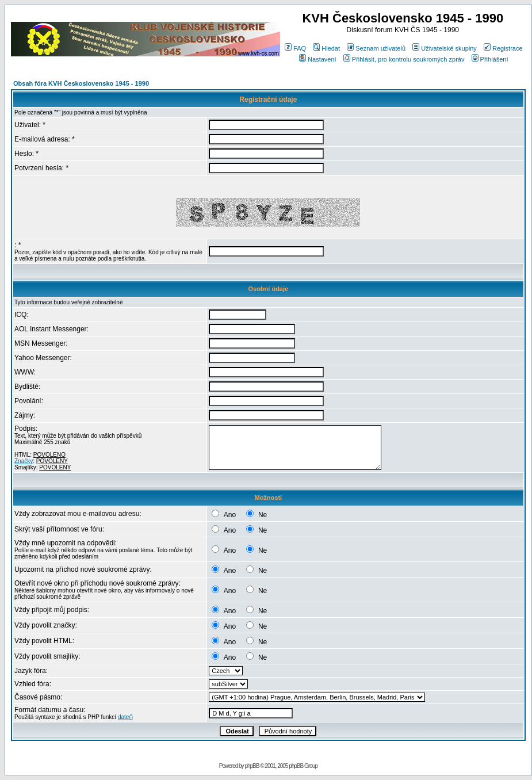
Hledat (326, 48)
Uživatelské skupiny (445, 48)
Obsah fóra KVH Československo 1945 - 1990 (81, 83)
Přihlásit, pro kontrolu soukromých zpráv (404, 59)
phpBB (252, 766)
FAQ (295, 48)
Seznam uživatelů (376, 48)
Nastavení (318, 59)
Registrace (503, 48)
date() (125, 717)
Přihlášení (490, 59)
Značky (24, 461)
